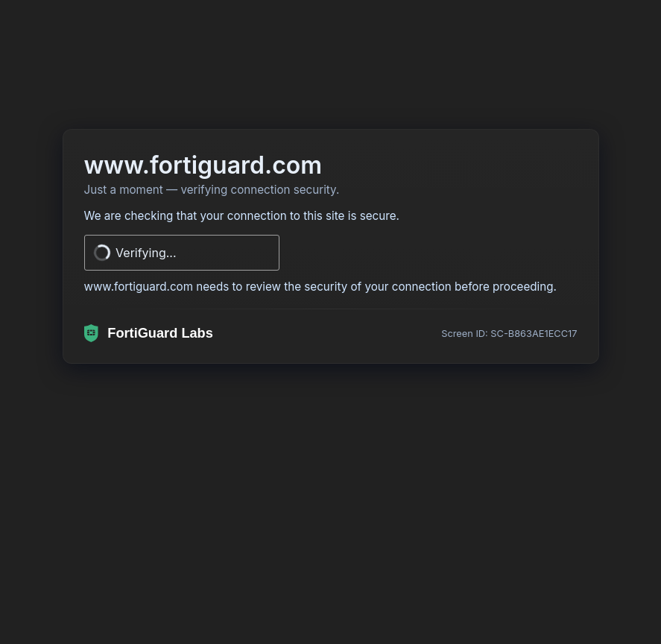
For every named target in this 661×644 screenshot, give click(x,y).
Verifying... (146, 253)
